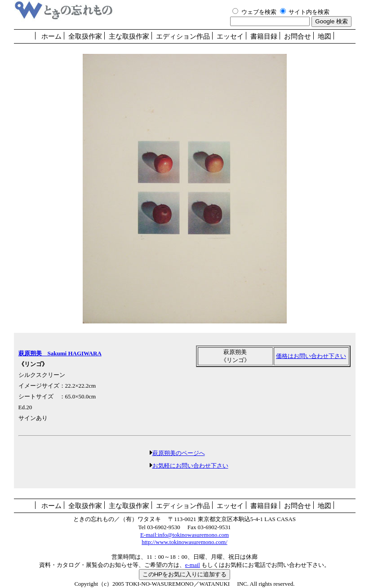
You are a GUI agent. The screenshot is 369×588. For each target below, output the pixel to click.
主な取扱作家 (129, 36)
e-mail (193, 565)
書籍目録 (264, 36)
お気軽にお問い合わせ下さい (190, 466)
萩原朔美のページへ (179, 453)
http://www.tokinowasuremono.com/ (184, 542)
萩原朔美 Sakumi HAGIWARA (60, 353)
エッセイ (230, 36)
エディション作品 (183, 36)
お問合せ (298, 36)
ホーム (51, 36)
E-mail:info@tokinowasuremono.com (184, 535)
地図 (325, 36)
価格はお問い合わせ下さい (311, 356)
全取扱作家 (85, 36)
